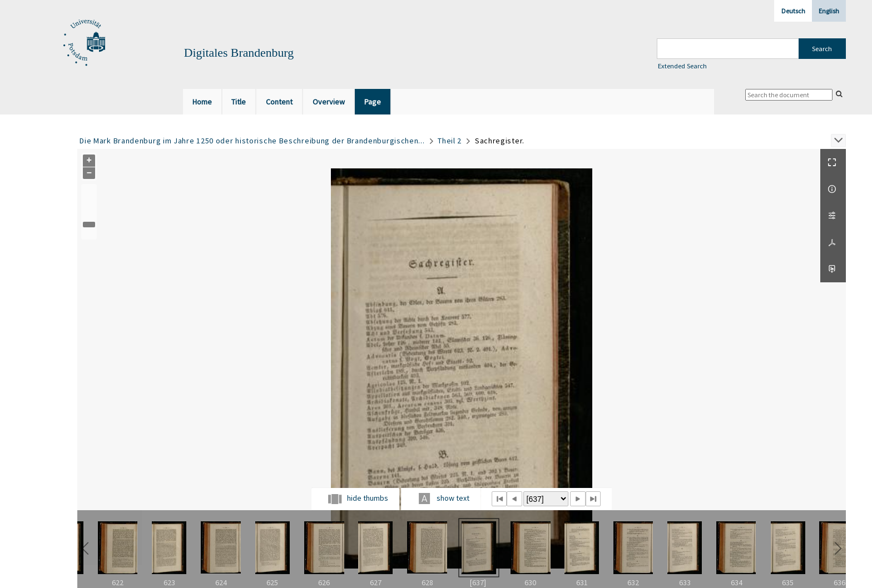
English (829, 11)
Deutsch (793, 11)
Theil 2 (450, 141)
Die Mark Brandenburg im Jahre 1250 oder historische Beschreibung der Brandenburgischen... (252, 141)
